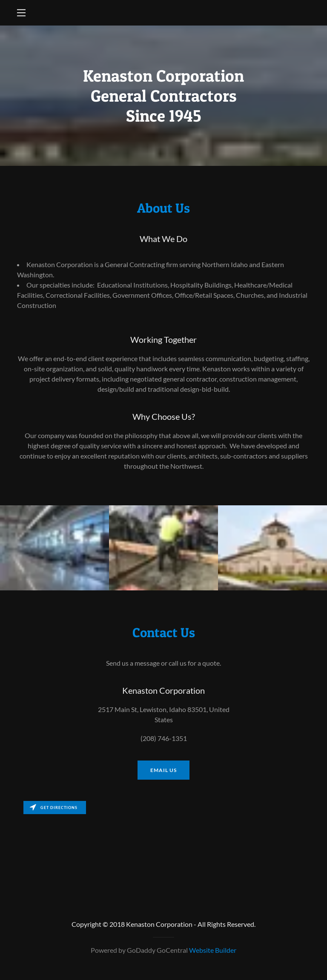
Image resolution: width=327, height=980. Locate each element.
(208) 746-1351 (164, 738)
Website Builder (213, 950)
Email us (163, 770)
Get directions (54, 808)
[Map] (163, 846)
